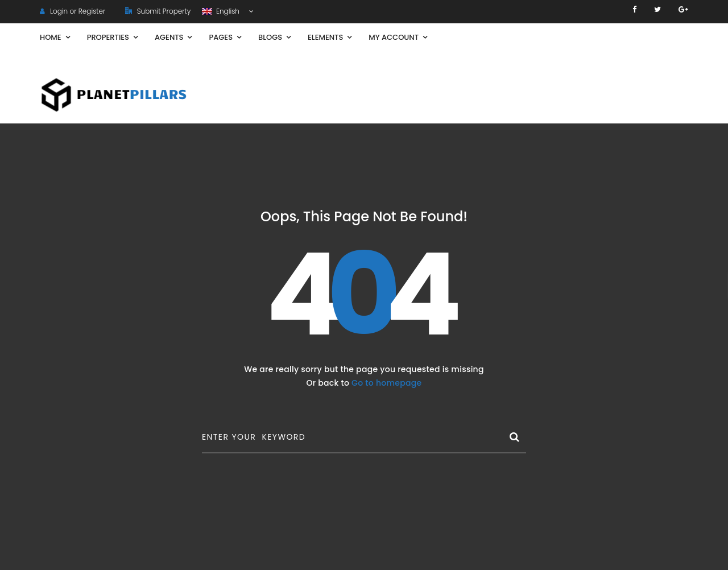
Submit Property (158, 11)
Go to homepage (386, 383)
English (222, 11)
